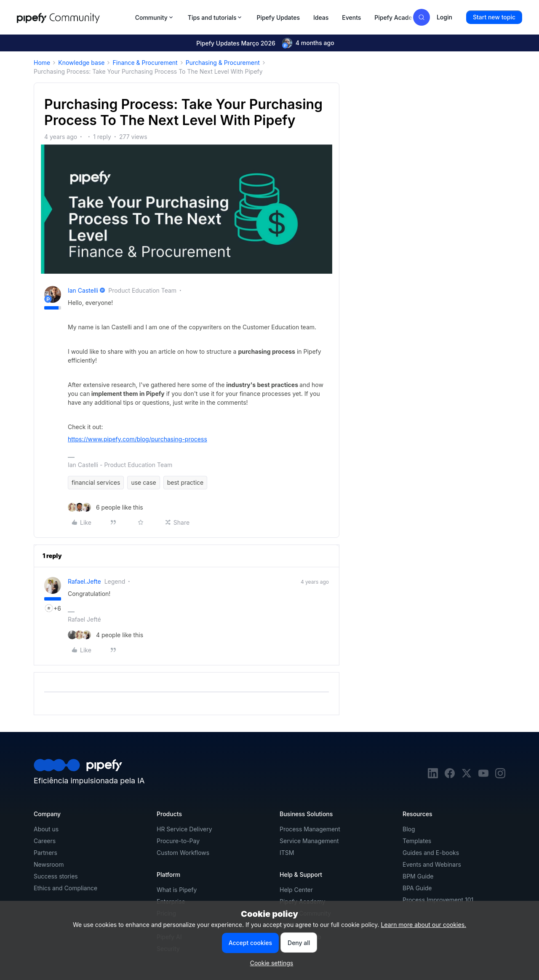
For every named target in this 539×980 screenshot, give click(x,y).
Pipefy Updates (278, 17)
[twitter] (467, 776)
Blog (409, 829)
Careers (45, 841)
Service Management (309, 841)
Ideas (321, 17)
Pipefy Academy (398, 17)
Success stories (56, 876)
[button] (494, 17)
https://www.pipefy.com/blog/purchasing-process (137, 439)
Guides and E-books (431, 853)
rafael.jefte (84, 581)
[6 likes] (105, 507)
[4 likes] (105, 635)
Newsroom (49, 864)
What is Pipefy (177, 890)
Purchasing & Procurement (223, 63)
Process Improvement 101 (438, 900)
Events (351, 17)
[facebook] (450, 776)
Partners (45, 853)
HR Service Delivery (184, 829)
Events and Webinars (432, 864)
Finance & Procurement (145, 63)
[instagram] (500, 776)
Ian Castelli (83, 290)
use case (143, 482)
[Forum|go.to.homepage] (73, 17)
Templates (417, 841)
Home (42, 63)
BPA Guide (417, 888)
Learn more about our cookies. (424, 925)
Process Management (310, 829)
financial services (96, 482)
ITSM (287, 853)
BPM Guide (418, 876)
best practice (185, 482)
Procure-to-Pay (178, 841)
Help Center (296, 890)
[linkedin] (433, 776)
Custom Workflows (183, 853)
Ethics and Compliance (65, 888)
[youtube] (483, 776)
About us (46, 829)
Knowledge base (81, 63)
